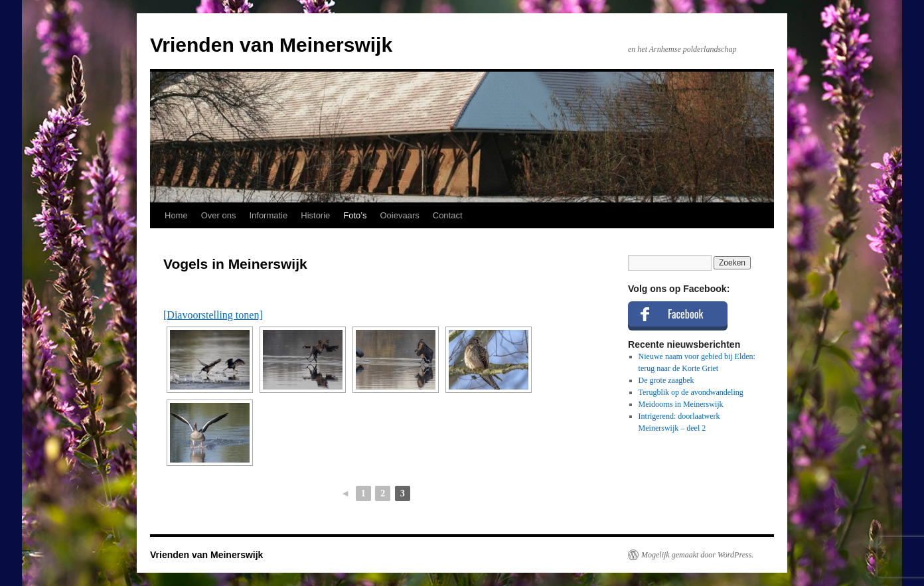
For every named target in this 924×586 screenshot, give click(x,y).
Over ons (219, 215)
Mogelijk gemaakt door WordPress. (697, 555)
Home (176, 215)
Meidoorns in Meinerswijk (681, 404)
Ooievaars (400, 215)
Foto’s (355, 215)
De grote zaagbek (666, 380)
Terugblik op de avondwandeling (691, 392)
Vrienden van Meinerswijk (271, 45)
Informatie (268, 215)
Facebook (685, 314)
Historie (315, 215)
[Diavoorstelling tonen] (213, 315)
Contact (448, 215)
